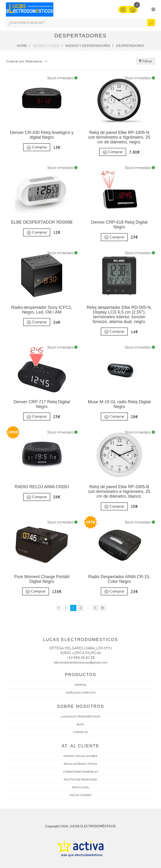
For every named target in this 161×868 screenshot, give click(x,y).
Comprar (37, 147)
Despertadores (130, 46)
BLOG (80, 724)
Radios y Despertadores (88, 46)
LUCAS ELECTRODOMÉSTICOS (80, 717)
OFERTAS (81, 685)
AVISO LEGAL (81, 787)
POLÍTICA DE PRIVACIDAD (80, 779)
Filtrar (145, 61)
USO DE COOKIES (81, 795)
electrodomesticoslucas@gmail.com (81, 662)
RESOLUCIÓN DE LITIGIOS (80, 764)
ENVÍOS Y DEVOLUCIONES (80, 756)
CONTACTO (81, 732)
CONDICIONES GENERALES (81, 772)
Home (22, 46)
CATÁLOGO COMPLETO (81, 693)
